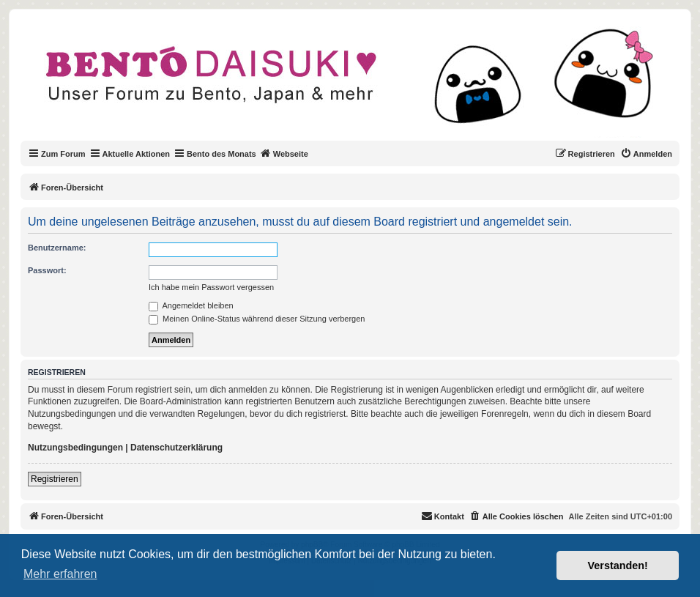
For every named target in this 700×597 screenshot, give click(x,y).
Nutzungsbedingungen (75, 448)
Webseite (284, 153)
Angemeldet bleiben (191, 305)
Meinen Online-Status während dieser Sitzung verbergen (257, 319)
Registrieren (55, 479)
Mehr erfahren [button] (60, 574)
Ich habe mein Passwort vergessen (211, 287)
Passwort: (47, 270)
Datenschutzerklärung (176, 448)
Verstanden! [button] (618, 566)
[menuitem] (646, 154)
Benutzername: (57, 248)
